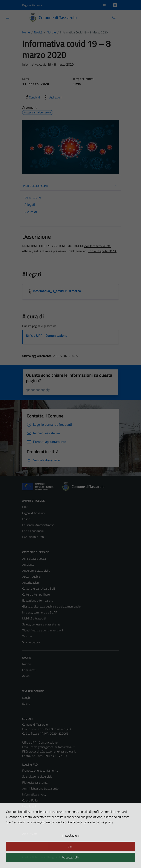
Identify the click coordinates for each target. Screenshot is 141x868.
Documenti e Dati (33, 537)
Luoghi (26, 698)
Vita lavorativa (31, 642)
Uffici (25, 507)
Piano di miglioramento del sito (41, 818)
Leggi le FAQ (30, 764)
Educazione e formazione (38, 600)
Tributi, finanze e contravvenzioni (43, 630)
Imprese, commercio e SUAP (40, 612)
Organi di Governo (33, 513)
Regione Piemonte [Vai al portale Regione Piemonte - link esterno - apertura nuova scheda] (32, 5)
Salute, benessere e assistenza (41, 624)
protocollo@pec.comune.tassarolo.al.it (52, 751)
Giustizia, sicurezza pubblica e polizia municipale (51, 606)
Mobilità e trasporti (34, 618)
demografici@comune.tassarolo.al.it (53, 747)
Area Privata (30, 834)
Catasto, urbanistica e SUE (39, 588)
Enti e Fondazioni (33, 531)
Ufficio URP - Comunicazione (47, 336)
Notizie (27, 664)
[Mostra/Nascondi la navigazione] (7, 17)
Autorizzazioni (31, 582)
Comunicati (29, 670)
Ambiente (28, 565)
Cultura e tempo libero (36, 594)
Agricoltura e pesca (34, 559)
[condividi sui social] (32, 97)
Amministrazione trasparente (40, 788)
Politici (26, 519)
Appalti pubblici (32, 576)
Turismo (27, 636)
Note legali (29, 806)
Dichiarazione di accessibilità (40, 812)
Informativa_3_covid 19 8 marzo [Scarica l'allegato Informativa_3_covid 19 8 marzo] (57, 291)
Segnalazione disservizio (37, 776)
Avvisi (26, 676)
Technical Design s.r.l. (48, 857)
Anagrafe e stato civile (36, 571)
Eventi (26, 704)
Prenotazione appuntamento (40, 770)
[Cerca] (114, 18)
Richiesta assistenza (35, 782)
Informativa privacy (34, 794)
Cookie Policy (30, 800)
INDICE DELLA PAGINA (70, 186)
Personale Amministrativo (38, 525)
